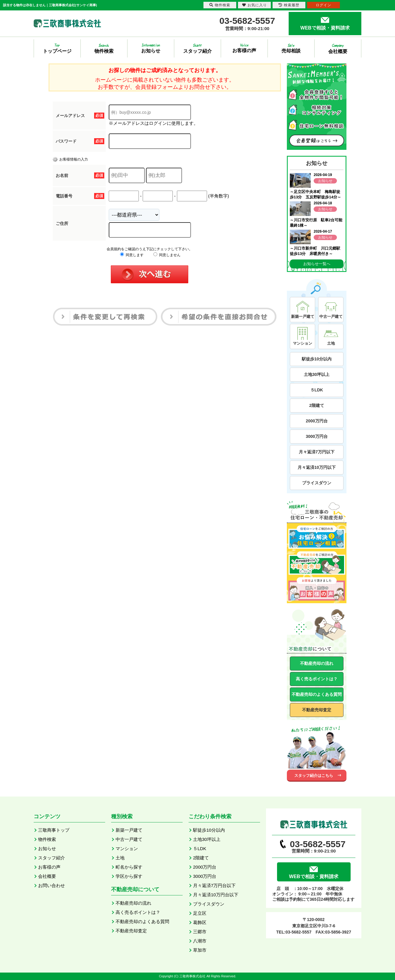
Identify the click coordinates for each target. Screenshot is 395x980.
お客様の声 (49, 867)
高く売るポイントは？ (317, 679)
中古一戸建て (129, 839)
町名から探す (129, 867)
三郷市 (200, 932)
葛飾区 (200, 922)
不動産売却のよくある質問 (317, 694)
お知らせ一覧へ (317, 264)
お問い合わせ (52, 885)
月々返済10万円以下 (317, 467)
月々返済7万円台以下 (214, 885)
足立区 (200, 913)
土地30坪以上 (317, 374)
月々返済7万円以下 (317, 452)
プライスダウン (317, 483)
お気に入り (255, 5)
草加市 (200, 950)
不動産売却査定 (317, 710)
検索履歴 (289, 5)
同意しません (167, 255)
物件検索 (47, 839)
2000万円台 (317, 421)
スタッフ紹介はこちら (314, 776)
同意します (132, 255)
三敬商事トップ (54, 830)
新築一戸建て (129, 830)
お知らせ (47, 848)
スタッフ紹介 (52, 858)
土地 (120, 858)
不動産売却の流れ (317, 663)
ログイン (324, 5)
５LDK (317, 390)
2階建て (317, 405)
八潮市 (200, 941)
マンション (127, 848)
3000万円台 (317, 436)
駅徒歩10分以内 (317, 359)
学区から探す (129, 876)
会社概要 (47, 876)
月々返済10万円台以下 (216, 895)
